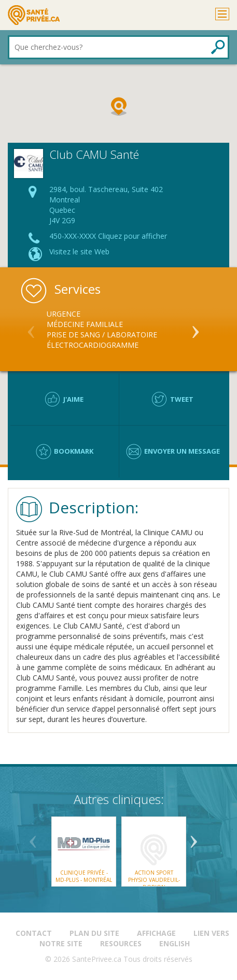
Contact (34, 933)
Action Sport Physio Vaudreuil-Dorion (154, 880)
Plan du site (94, 933)
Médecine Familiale (85, 324)
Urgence (64, 314)
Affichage (156, 933)
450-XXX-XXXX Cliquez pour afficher (108, 236)
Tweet (182, 399)
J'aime (73, 399)
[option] (119, 330)
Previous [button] (31, 328)
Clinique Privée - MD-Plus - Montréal (84, 876)
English (175, 943)
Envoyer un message (182, 451)
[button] (119, 106)
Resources (121, 943)
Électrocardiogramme (93, 345)
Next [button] (196, 328)
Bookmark (74, 451)
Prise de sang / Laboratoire (102, 335)
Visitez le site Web (79, 251)
